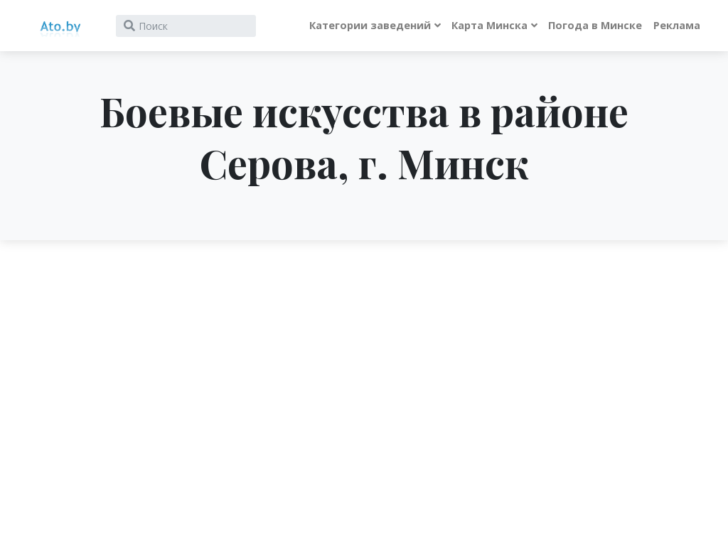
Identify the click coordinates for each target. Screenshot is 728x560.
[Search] (186, 26)
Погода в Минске (595, 25)
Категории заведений (370, 25)
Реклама (677, 25)
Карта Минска (489, 25)
